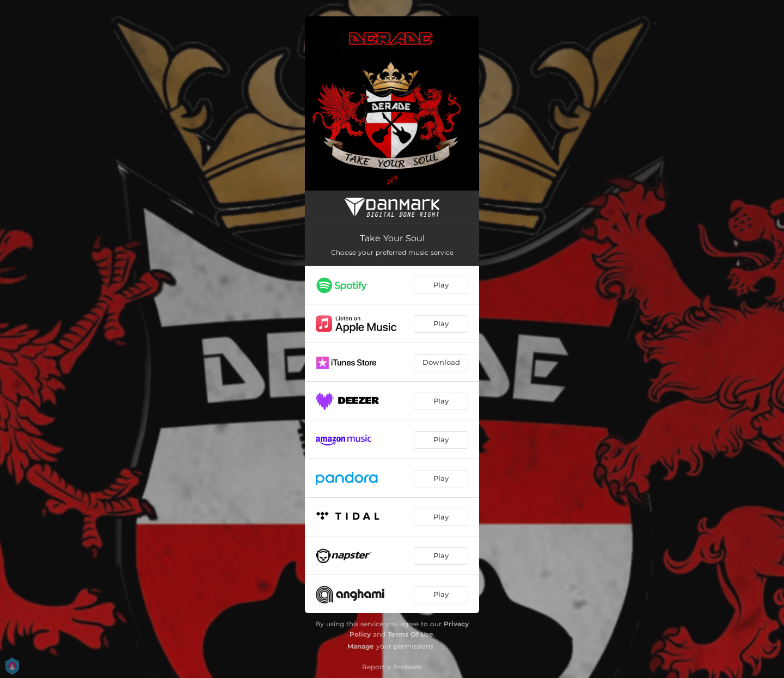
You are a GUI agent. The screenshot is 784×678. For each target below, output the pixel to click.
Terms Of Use (411, 634)
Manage (361, 646)
